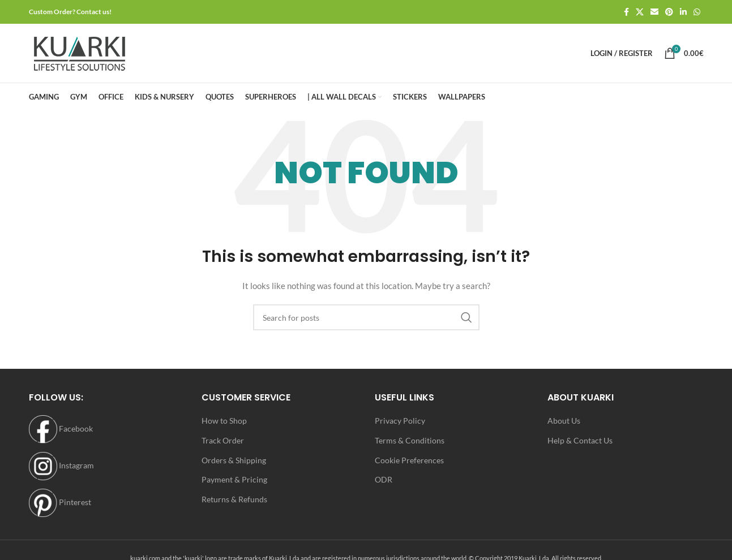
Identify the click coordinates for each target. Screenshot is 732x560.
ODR (384, 479)
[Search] (366, 317)
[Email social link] (654, 12)
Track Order (223, 440)
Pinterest (60, 502)
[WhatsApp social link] (697, 12)
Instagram (61, 465)
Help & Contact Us (580, 440)
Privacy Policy (400, 421)
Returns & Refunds (234, 499)
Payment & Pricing (234, 479)
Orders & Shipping (234, 460)
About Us (564, 421)
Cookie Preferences (409, 460)
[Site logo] (80, 52)
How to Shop (224, 421)
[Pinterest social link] (669, 12)
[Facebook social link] (626, 12)
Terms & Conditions (410, 440)
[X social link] (640, 12)
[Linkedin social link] (683, 12)
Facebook (61, 428)
